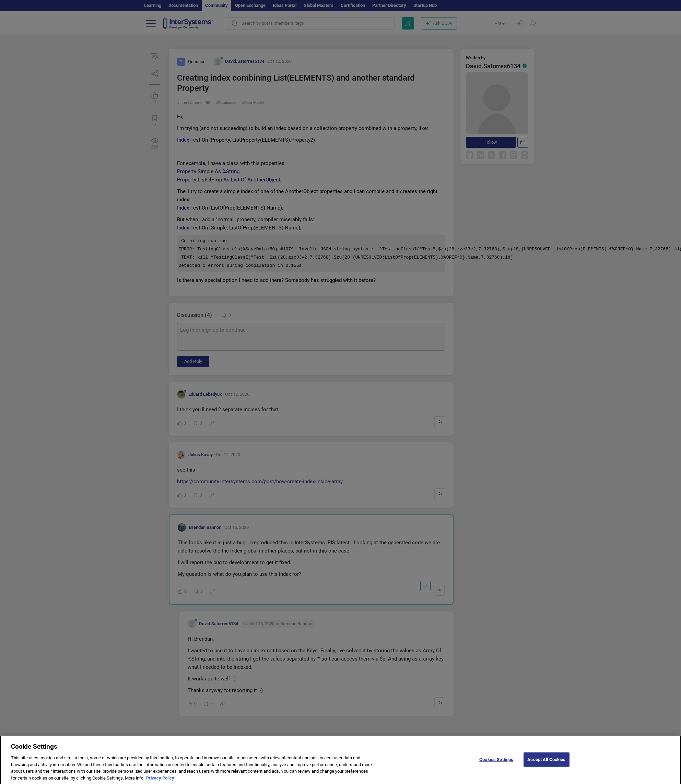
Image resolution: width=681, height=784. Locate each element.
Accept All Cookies (546, 764)
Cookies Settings (496, 764)
